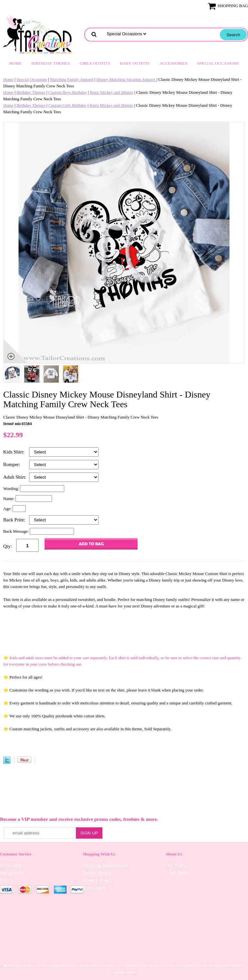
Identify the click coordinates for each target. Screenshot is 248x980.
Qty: (8, 546)
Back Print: (15, 520)
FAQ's (6, 880)
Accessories (173, 63)
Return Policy (97, 873)
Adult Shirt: (15, 477)
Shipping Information (105, 865)
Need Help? (12, 865)
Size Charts (94, 888)
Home (15, 63)
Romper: (12, 464)
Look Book (177, 873)
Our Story (176, 865)
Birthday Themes (51, 63)
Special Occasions (218, 63)
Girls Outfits (95, 63)
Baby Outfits (135, 63)
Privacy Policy (98, 880)
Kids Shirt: (14, 452)
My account (12, 873)
